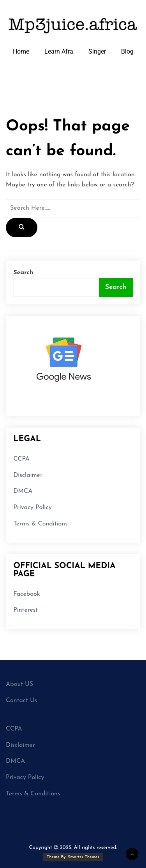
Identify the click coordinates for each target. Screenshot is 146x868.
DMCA (23, 491)
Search (23, 273)
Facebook (26, 594)
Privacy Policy (32, 508)
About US (19, 684)
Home (21, 51)
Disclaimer (28, 475)
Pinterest (26, 610)
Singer (97, 51)
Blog (127, 51)
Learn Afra (59, 51)
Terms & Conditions (40, 524)
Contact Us (21, 701)
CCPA (21, 459)
